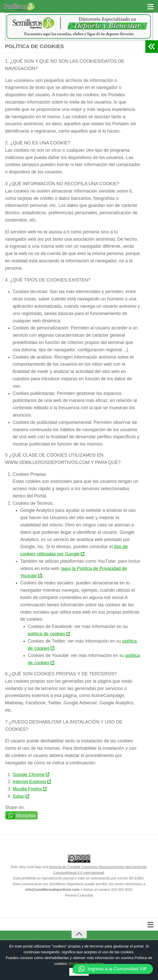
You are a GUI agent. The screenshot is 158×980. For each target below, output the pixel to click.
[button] (113, 969)
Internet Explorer (32, 782)
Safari (21, 796)
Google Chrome (31, 775)
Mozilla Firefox (29, 789)
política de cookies (49, 634)
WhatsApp (26, 815)
